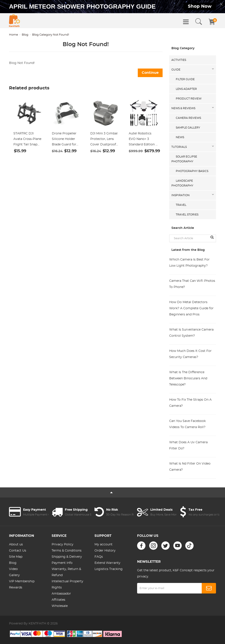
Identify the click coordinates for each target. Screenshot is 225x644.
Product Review (189, 99)
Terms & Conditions (67, 551)
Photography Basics (192, 171)
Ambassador (61, 594)
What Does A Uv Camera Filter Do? (188, 445)
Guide (176, 70)
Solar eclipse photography (184, 159)
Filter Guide (185, 79)
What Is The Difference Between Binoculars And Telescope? (188, 378)
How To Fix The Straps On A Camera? (190, 403)
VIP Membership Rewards (22, 584)
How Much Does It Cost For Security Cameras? (190, 354)
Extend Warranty (107, 563)
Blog (25, 35)
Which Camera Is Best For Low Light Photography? (189, 263)
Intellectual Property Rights (67, 584)
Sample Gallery (188, 128)
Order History (105, 551)
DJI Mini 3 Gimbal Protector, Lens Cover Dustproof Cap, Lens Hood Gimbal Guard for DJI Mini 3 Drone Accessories (104, 140)
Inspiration (181, 195)
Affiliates (58, 600)
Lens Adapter (186, 89)
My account (103, 545)
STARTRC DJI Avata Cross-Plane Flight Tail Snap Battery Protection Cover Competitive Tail (28, 140)
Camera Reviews (188, 118)
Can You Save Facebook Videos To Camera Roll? (187, 424)
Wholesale (60, 606)
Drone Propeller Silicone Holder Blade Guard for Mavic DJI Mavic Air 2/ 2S (64, 140)
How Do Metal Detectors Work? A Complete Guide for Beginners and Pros (191, 308)
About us (16, 545)
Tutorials (179, 147)
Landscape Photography (182, 183)
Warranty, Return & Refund (66, 572)
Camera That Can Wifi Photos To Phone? (192, 284)
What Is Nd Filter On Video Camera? (190, 467)
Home (14, 35)
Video (13, 569)
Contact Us (18, 551)
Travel (181, 205)
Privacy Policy (63, 545)
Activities (179, 60)
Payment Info (62, 563)
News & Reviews (183, 108)
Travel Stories (187, 215)
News (180, 137)
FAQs (99, 557)
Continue (150, 73)
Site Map (16, 557)
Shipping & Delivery (67, 557)
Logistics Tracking (109, 569)
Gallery (14, 575)
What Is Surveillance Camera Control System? (191, 333)
